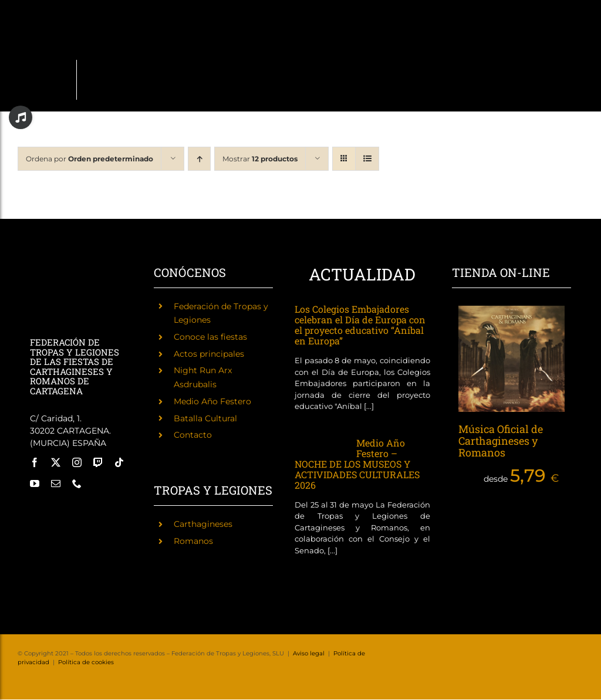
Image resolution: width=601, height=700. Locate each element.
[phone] (77, 483)
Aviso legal (309, 653)
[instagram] (77, 462)
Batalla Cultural (205, 418)
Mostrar (260, 159)
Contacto (193, 435)
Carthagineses (203, 524)
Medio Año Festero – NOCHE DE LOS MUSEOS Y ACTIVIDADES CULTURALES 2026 (357, 464)
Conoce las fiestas (210, 337)
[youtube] (35, 483)
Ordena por (90, 159)
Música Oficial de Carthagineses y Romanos (501, 441)
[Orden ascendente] (199, 159)
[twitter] (56, 462)
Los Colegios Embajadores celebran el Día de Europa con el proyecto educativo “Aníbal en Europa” (360, 325)
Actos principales (209, 354)
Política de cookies (86, 662)
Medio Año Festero (212, 401)
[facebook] (35, 462)
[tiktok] (119, 462)
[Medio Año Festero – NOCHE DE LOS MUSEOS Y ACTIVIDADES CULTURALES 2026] (320, 445)
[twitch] (98, 462)
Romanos (193, 541)
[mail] (56, 483)
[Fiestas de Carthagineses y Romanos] (45, 510)
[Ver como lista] (367, 159)
